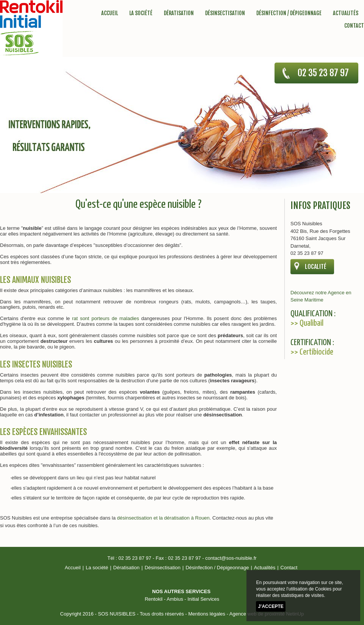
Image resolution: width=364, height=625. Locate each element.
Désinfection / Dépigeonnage (289, 13)
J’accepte (271, 606)
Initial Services (203, 599)
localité (316, 267)
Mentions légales (207, 614)
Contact (354, 26)
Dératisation (179, 13)
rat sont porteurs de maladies (106, 318)
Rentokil (154, 599)
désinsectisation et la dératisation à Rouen (163, 518)
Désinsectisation (225, 13)
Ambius (175, 599)
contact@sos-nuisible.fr (231, 558)
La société (141, 13)
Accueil (110, 13)
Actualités (346, 13)
